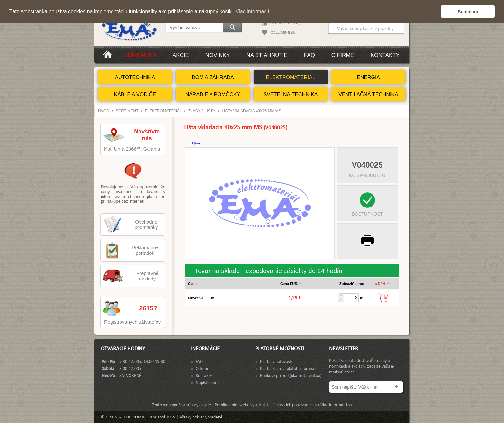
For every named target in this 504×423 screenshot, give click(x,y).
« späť (194, 142)
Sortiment (140, 55)
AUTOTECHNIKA (135, 77)
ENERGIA (368, 77)
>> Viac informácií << (334, 405)
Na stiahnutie (267, 55)
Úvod (104, 111)
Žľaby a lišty (202, 111)
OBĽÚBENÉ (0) (283, 32)
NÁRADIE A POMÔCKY (213, 94)
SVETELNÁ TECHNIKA (291, 94)
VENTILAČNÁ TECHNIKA (368, 94)
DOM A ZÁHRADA (213, 77)
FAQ (310, 55)
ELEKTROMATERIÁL (291, 77)
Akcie (181, 55)
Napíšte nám (207, 383)
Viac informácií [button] (252, 11)
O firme (343, 55)
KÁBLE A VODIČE (135, 94)
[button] (434, 12)
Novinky (218, 55)
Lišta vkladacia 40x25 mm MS (252, 111)
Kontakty (385, 55)
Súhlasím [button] (468, 12)
